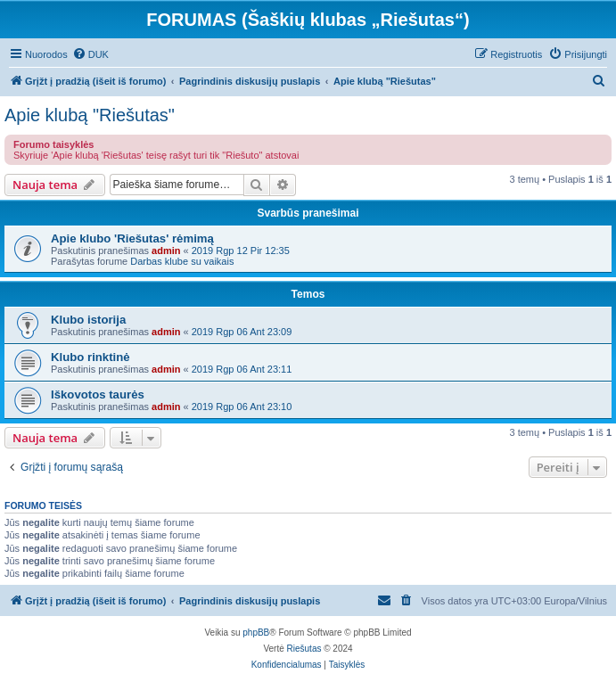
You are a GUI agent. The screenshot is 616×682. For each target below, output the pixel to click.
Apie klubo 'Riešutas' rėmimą (132, 238)
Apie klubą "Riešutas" (90, 115)
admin (166, 251)
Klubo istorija (88, 320)
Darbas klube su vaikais (182, 261)
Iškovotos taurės (98, 394)
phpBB (256, 633)
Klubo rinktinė (90, 357)
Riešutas (304, 649)
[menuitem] (90, 54)
